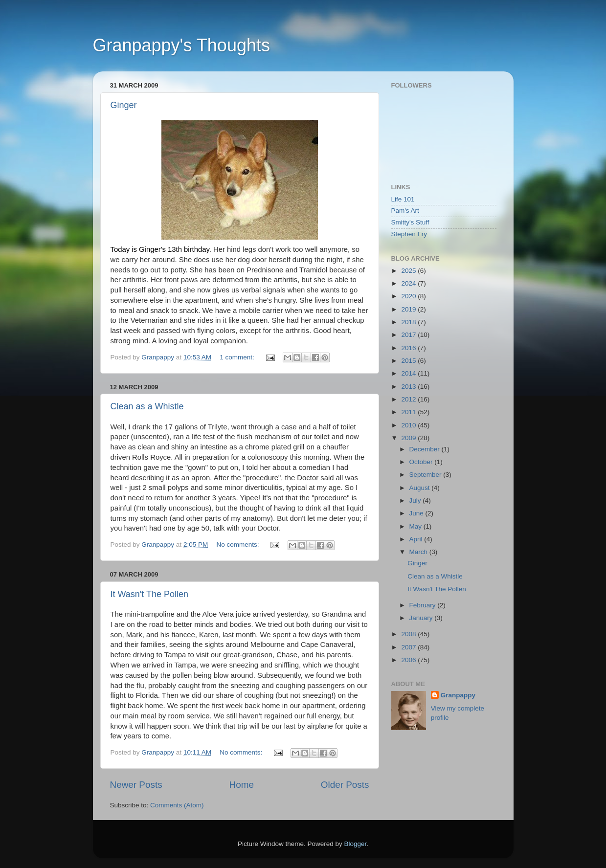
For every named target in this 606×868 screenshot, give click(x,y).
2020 (409, 296)
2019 (409, 309)
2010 (409, 425)
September (426, 475)
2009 (409, 438)
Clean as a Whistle (147, 406)
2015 (409, 361)
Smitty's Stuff (410, 222)
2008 (409, 634)
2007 (409, 647)
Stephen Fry (409, 234)
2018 (409, 322)
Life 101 (403, 199)
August (421, 488)
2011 (409, 412)
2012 (409, 399)
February (424, 605)
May (416, 526)
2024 (409, 283)
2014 (409, 373)
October (422, 462)
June (417, 513)
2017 (409, 335)
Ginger (124, 105)
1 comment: (238, 357)
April (417, 539)
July (416, 501)
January (422, 618)
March (419, 552)
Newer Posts (136, 785)
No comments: (238, 545)
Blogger (356, 844)
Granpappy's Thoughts (181, 45)
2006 (409, 660)
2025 (409, 271)
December (426, 449)
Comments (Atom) (177, 805)
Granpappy (458, 695)
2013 (409, 387)
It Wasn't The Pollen (150, 594)
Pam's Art (405, 211)
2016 (409, 348)
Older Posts (345, 785)
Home (242, 785)
